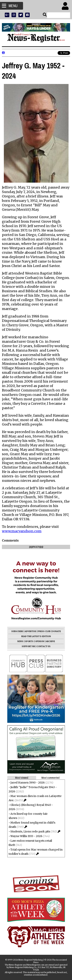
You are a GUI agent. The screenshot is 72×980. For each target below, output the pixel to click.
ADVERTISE (31, 631)
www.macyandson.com (22, 531)
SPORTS (29, 641)
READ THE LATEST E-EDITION (36, 636)
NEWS (20, 641)
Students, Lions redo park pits (30, 831)
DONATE (57, 631)
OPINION (40, 641)
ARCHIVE (50, 641)
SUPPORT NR (28, 646)
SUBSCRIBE (17, 631)
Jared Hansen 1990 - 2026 (28, 783)
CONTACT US (44, 646)
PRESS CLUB (44, 631)
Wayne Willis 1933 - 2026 (26, 836)
